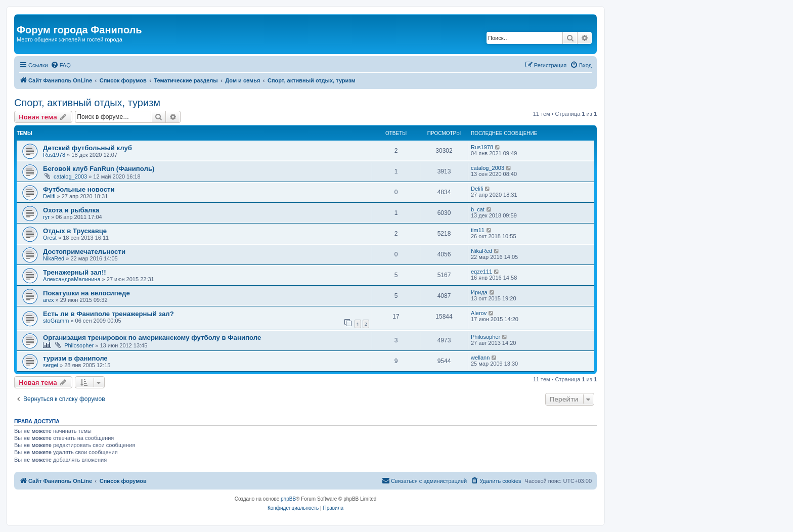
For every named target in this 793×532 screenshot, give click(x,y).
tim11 (478, 230)
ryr (46, 217)
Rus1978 (54, 155)
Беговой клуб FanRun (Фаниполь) (99, 169)
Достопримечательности (84, 252)
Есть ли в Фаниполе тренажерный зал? (108, 314)
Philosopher (79, 345)
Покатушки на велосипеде (86, 293)
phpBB (288, 499)
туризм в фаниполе (75, 358)
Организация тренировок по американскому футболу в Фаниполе (152, 338)
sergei (51, 365)
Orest (50, 238)
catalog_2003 (70, 176)
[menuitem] (61, 65)
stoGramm (56, 321)
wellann (480, 358)
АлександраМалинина (72, 279)
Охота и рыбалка (71, 210)
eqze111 (481, 272)
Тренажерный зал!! (75, 272)
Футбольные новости (79, 189)
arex (48, 300)
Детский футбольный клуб (87, 148)
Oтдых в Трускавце (75, 231)
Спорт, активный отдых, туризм (87, 103)
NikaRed (54, 258)
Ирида (479, 292)
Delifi (49, 196)
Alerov (479, 313)
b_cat (478, 209)
